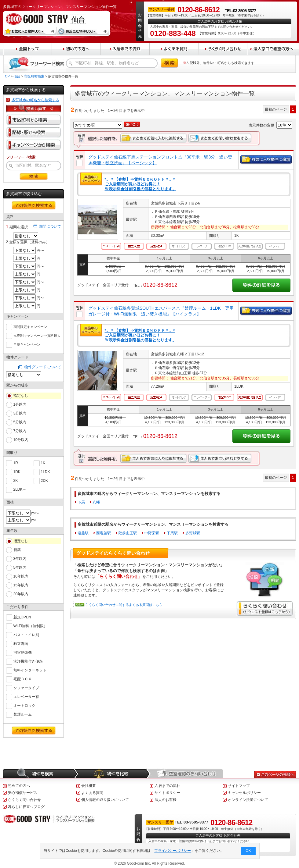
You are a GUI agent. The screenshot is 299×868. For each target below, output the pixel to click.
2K (16, 480)
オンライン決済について (248, 800)
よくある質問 (92, 793)
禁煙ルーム (23, 714)
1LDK (46, 471)
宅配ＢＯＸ (23, 679)
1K (43, 462)
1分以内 (20, 404)
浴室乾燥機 (23, 652)
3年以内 (20, 559)
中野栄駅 (152, 533)
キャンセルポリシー (244, 793)
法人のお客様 (166, 800)
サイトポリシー (167, 793)
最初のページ (276, 109)
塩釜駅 (83, 533)
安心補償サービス (23, 793)
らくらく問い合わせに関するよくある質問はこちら (124, 605)
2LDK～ (20, 489)
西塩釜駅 (104, 533)
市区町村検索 (34, 76)
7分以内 (20, 431)
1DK (17, 471)
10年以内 (21, 576)
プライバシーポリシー (173, 851)
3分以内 (20, 413)
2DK (44, 480)
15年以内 (21, 585)
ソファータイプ (26, 687)
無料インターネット (30, 670)
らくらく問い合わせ (24, 800)
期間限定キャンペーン (30, 326)
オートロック (24, 705)
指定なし (21, 396)
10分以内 (21, 440)
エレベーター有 (26, 696)
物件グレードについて (43, 367)
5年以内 (20, 567)
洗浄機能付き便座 (28, 661)
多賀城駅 (193, 533)
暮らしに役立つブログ (26, 807)
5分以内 (20, 422)
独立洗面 (21, 643)
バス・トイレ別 (26, 634)
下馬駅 (172, 533)
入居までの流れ (167, 786)
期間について (50, 226)
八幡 (96, 502)
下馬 (81, 502)
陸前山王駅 (128, 533)
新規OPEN (22, 617)
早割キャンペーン (27, 344)
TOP (6, 76)
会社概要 (89, 786)
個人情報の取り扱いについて (105, 800)
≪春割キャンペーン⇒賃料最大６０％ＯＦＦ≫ (37, 336)
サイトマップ (239, 786)
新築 (17, 550)
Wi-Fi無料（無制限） (31, 626)
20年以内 (21, 594)
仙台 (17, 76)
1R (16, 462)
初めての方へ (19, 786)
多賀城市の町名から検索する (35, 100)
